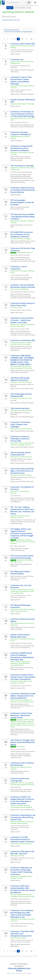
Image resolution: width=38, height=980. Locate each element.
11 (26, 39)
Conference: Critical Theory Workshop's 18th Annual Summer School (22, 715)
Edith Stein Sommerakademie (20, 899)
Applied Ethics (28, 278)
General (18, 54)
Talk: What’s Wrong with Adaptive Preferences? (20, 379)
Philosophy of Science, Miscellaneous (22, 127)
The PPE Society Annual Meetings (21, 172)
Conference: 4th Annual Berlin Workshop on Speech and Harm (23, 286)
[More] (35, 3)
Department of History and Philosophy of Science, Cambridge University (22, 444)
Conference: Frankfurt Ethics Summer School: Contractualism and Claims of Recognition (23, 677)
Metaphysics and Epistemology (25, 498)
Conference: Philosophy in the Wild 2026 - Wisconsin (23, 853)
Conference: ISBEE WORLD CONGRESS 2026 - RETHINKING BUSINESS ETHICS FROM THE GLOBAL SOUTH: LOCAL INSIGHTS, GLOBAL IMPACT (22, 360)
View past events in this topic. (11, 20)
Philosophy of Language (22, 294)
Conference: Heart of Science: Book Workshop (22, 764)
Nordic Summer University (19, 938)
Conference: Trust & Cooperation (19, 268)
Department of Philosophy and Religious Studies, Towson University (23, 610)
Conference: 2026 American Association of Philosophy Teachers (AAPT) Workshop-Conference (22, 871)
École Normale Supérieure (25, 252)
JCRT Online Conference (18, 546)
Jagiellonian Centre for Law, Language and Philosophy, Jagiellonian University (22, 784)
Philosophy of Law (22, 522)
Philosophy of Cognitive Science (21, 756)
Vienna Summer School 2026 (19, 275)
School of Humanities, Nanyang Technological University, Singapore (21, 806)
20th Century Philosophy (22, 901)
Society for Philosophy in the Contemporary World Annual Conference (20, 827)
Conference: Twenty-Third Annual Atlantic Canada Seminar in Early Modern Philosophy (21, 80)
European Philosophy (17, 158)
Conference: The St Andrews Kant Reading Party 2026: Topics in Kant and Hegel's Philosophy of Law (22, 914)
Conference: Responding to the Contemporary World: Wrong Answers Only (23, 817)
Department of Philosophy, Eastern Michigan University (21, 877)
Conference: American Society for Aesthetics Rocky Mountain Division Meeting (23, 190)
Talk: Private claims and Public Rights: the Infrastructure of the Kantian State (22, 471)
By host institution (20, 8)
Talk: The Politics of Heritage (22, 166)
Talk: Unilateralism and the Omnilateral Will (21, 395)
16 (31, 39)
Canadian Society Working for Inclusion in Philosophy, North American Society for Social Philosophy (23, 591)
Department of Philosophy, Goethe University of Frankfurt (21, 682)
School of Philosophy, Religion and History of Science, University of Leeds (22, 701)
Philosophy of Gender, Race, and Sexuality (22, 732)
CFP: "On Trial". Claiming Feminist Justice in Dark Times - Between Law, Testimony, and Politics (23, 510)
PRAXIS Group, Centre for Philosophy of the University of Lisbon (23, 325)
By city (29, 8)
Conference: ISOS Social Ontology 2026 (20, 780)
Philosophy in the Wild (17, 856)
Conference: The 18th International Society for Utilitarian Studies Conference (22, 839)
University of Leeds (16, 307)
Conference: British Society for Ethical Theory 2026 (23, 304)
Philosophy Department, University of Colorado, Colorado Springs (22, 822)
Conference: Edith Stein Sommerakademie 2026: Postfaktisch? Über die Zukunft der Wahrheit (23, 889)
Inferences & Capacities (18, 749)
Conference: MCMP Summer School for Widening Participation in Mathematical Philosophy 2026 (22, 656)
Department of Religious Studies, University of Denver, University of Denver (23, 542)
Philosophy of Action (21, 627)
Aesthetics (27, 180)
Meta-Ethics (14, 566)
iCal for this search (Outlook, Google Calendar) (18, 32)
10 (22, 39)
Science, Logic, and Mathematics (20, 647)
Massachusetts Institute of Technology (22, 104)
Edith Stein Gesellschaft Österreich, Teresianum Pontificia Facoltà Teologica (23, 895)
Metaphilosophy (29, 125)
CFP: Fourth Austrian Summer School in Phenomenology (22, 557)
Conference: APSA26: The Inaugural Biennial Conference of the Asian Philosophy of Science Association (22, 800)
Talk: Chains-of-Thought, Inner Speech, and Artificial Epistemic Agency (23, 742)
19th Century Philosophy (22, 157)
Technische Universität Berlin (19, 289)
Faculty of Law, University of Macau (21, 844)
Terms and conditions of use (19, 968)
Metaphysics (19, 141)
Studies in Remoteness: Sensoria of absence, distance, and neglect (22, 941)
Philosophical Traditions (18, 500)
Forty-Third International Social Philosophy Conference (21, 596)
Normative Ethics (20, 346)
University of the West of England (21, 239)
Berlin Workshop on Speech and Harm (23, 292)
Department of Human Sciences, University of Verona (21, 517)
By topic (10, 8)
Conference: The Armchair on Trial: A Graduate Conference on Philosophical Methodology (22, 114)
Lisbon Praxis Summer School (20, 329)
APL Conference (16, 496)
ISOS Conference (16, 787)
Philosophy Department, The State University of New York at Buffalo (21, 343)
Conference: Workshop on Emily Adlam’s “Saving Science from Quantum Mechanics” (23, 696)
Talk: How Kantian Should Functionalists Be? (21, 454)
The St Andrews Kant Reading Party (22, 923)
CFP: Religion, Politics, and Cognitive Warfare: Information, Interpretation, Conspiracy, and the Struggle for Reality (22, 533)
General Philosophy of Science (23, 242)
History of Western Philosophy (24, 70)
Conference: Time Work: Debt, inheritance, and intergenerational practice (23, 934)
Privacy (19, 970)
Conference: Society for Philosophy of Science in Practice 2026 (20, 439)
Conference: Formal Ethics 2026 (23, 340)
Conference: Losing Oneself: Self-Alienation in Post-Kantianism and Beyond (22, 148)
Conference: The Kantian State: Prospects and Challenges (21, 424)
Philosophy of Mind (16, 756)
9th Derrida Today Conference (20, 255)
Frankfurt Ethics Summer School (21, 686)
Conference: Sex (17, 60)
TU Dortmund (21, 746)
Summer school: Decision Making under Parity (20, 636)
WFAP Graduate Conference (19, 122)
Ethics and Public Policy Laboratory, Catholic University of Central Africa (21, 367)
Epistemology (19, 125)
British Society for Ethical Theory (21, 310)
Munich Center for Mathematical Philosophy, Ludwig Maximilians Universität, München (20, 663)
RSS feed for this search (12, 30)
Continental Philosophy (22, 207)
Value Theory (15, 72)
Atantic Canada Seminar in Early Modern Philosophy (21, 91)
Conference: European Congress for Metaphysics (21, 133)
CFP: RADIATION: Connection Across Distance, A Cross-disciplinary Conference (22, 234)
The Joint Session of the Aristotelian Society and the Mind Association (22, 51)
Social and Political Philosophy (21, 159)
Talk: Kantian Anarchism (20, 408)
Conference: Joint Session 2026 (23, 44)
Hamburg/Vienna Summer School (21, 643)
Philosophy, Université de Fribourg (21, 382)
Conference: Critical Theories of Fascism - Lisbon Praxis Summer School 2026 (22, 320)
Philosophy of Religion (22, 548)
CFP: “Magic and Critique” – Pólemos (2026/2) (21, 573)
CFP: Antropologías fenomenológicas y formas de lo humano (22, 202)
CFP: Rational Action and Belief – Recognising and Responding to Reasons (23, 217)
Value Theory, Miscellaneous (19, 372)
